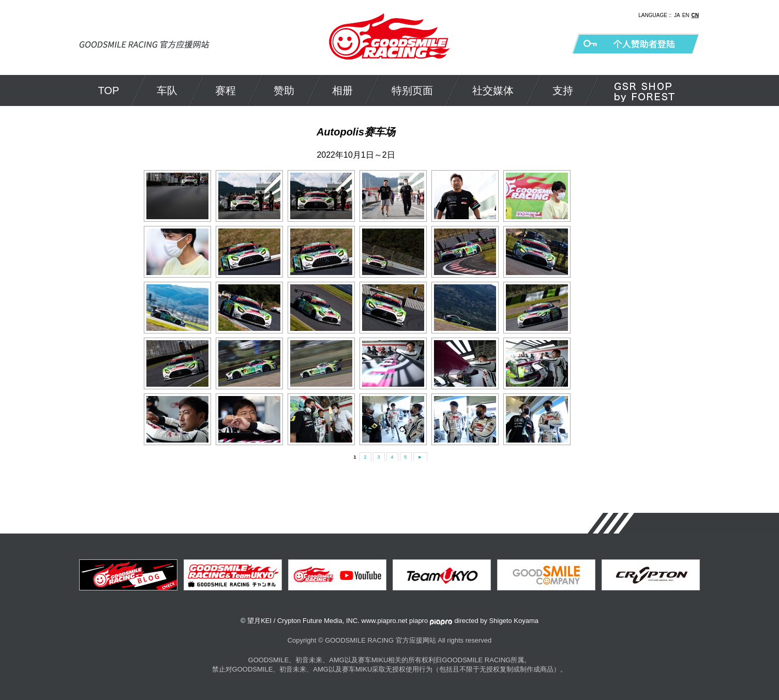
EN (686, 15)
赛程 (226, 90)
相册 (342, 90)
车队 (167, 90)
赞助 (284, 90)
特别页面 (412, 90)
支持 (563, 90)
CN (695, 15)
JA (677, 15)
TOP (109, 90)
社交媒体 (493, 90)
